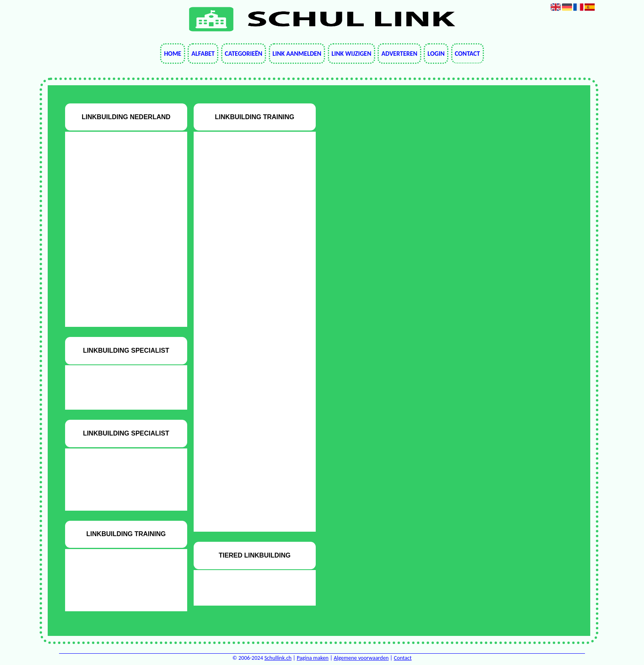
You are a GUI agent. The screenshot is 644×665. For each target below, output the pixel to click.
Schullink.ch (278, 658)
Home (173, 54)
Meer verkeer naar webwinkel (120, 212)
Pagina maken (313, 658)
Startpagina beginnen (120, 262)
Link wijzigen (351, 54)
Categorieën (244, 54)
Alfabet (203, 54)
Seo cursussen (120, 229)
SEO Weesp (120, 246)
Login (436, 54)
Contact (467, 54)
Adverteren (400, 54)
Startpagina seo (120, 296)
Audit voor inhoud (120, 196)
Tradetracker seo (120, 312)
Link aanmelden (297, 54)
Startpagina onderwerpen (120, 279)
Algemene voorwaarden (361, 658)
